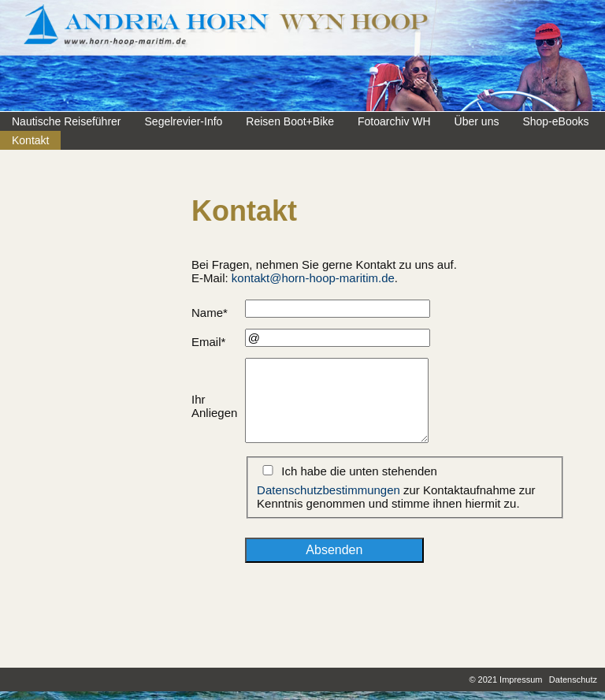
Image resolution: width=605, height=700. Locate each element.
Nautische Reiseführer (67, 121)
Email (208, 342)
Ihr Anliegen (214, 406)
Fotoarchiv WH (394, 121)
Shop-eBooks (555, 121)
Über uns (477, 121)
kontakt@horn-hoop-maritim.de (313, 278)
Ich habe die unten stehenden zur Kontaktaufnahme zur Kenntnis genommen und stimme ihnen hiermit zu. (396, 487)
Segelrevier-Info (184, 121)
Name (210, 313)
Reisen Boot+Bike (290, 121)
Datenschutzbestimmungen (328, 490)
